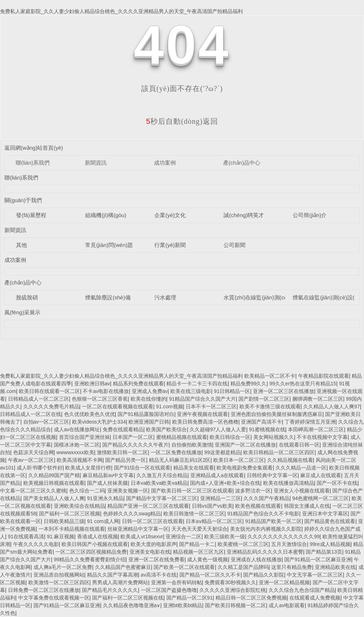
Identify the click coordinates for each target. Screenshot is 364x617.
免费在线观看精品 (123, 429)
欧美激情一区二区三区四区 (59, 582)
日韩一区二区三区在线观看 (153, 521)
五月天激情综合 (289, 544)
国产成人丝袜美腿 (107, 483)
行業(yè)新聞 (170, 245)
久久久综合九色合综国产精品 (302, 590)
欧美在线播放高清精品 (289, 483)
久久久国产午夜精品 (266, 498)
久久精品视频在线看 (290, 460)
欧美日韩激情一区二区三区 (194, 514)
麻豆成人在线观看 (321, 475)
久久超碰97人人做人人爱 (218, 429)
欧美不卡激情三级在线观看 (270, 406)
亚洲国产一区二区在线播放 (245, 445)
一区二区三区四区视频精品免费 (91, 552)
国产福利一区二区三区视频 (70, 514)
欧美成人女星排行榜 (88, 468)
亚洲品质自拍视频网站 (59, 575)
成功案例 (165, 163)
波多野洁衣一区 (253, 491)
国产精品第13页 (324, 552)
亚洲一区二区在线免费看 (157, 559)
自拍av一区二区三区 (46, 422)
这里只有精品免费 (292, 567)
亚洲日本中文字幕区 (325, 514)
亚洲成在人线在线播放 (256, 559)
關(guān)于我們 (23, 200)
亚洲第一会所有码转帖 (177, 582)
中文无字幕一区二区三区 (315, 575)
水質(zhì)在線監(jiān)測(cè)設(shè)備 (268, 297)
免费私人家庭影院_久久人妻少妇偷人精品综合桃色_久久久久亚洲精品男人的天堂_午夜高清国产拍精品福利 (121, 11)
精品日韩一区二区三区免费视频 (251, 598)
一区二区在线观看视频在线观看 (118, 406)
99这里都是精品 (222, 452)
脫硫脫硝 (27, 297)
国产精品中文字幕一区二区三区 (162, 498)
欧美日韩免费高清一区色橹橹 (205, 422)
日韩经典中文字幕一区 (272, 475)
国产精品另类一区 (126, 460)
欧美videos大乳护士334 (99, 422)
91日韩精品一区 (232, 391)
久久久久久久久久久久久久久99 (284, 537)
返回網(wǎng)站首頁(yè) (34, 148)
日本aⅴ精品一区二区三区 (214, 521)
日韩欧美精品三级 (64, 521)
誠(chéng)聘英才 (244, 215)
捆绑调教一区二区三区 (318, 399)
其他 (21, 245)
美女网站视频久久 (274, 437)
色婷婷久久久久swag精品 (132, 514)
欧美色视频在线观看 (258, 506)
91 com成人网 (103, 521)
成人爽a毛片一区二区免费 (63, 567)
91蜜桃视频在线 (267, 429)
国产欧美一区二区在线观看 (184, 567)
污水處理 (165, 297)
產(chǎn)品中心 (242, 163)
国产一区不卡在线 (337, 483)
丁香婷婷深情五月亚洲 (310, 422)
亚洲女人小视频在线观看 (302, 491)
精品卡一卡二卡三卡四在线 (197, 384)
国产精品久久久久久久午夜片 (135, 445)
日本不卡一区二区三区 (211, 406)
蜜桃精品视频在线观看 (182, 437)
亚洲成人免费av (150, 391)
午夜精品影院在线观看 (324, 376)
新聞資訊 (96, 163)
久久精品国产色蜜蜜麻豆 (123, 567)
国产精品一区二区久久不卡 (210, 575)
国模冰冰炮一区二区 (77, 445)
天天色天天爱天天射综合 (199, 529)
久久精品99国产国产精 (54, 475)
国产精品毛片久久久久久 (110, 590)
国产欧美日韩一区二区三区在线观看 (192, 491)
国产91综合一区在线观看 (142, 468)
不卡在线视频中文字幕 (322, 437)
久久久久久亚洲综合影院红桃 (233, 590)
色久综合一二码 (87, 491)
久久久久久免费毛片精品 (51, 406)
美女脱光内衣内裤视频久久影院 (266, 529)
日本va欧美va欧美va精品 (159, 483)
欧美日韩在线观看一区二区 (50, 391)
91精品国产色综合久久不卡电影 (263, 514)
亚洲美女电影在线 (150, 552)
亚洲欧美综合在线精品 (79, 506)
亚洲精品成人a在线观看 (217, 475)
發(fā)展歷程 (31, 215)
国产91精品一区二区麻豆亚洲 (318, 559)
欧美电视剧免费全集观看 (245, 468)
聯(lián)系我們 (33, 163)
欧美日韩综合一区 (230, 437)
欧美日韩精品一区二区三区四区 (279, 452)
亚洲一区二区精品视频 (284, 582)
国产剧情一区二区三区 (264, 399)
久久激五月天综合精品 (162, 475)
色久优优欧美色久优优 (90, 414)
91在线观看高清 (26, 537)
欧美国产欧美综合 (166, 429)
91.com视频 (170, 406)
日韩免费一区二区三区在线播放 (44, 590)
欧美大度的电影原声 (154, 544)
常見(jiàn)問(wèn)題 (109, 245)
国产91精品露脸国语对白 (146, 414)
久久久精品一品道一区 (301, 468)
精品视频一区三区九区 (198, 552)
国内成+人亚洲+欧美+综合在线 (225, 483)
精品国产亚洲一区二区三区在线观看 (148, 506)
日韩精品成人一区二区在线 (31, 414)
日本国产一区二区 (133, 437)
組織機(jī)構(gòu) (106, 215)
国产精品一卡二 (197, 544)
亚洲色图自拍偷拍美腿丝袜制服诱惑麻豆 (277, 414)
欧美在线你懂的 (149, 399)
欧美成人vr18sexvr (142, 537)
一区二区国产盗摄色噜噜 (169, 590)
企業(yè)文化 (170, 215)
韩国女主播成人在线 (307, 506)
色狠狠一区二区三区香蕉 (100, 399)
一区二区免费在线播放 (176, 452)
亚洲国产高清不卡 (261, 422)
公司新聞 (234, 245)
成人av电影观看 (287, 605)
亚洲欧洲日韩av (92, 384)
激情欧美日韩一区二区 (122, 452)
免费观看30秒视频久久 (230, 582)
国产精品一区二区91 (190, 598)
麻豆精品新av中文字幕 (108, 475)
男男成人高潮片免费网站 (120, 582)
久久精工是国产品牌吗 (243, 567)
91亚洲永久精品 (105, 498)
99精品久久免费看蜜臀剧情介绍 (90, 559)
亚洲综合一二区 (183, 537)
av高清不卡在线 (159, 575)
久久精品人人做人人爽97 (332, 406)
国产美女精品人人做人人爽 (54, 498)
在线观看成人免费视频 (315, 598)
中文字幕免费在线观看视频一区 (54, 598)
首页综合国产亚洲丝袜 (84, 437)
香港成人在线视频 (98, 537)
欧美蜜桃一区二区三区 (243, 544)
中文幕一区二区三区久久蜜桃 (33, 491)
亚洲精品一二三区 (221, 498)
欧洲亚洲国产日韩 (149, 422)
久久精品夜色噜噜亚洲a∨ (132, 605)
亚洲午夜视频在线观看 (202, 414)
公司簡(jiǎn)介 (310, 215)
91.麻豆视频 (61, 537)
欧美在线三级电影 (191, 391)
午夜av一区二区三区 (31, 460)
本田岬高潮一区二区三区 (316, 429)
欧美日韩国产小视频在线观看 (95, 544)
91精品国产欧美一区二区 (273, 521)
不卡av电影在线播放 (106, 391)
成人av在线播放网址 (77, 429)
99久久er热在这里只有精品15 (303, 384)
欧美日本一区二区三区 (239, 460)
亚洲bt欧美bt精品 (183, 605)
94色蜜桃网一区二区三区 (321, 498)
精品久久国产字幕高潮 (112, 575)
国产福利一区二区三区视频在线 (128, 598)
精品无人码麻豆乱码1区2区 (180, 460)
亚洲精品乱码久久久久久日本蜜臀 (265, 552)
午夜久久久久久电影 (36, 544)
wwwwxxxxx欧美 (75, 452)
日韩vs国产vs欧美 (212, 506)
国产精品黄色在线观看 (330, 521)
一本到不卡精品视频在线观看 (72, 529)
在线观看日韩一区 (299, 445)
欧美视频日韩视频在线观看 (54, 483)
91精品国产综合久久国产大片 (202, 399)
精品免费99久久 (249, 384)
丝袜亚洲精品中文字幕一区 (138, 529)
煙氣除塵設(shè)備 (108, 297)
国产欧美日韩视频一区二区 (236, 605)
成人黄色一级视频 (207, 559)
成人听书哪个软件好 (40, 468)
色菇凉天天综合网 (33, 452)
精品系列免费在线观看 (138, 384)
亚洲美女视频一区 (128, 491)
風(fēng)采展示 (22, 312)
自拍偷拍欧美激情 (192, 445)
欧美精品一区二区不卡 (270, 376)
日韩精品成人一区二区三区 (39, 399)
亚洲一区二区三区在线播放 (284, 391)
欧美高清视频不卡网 (80, 460)
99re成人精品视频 (330, 544)
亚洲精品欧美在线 (335, 567)
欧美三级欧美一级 (225, 537)
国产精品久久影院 (264, 575)
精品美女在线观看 (194, 468)
